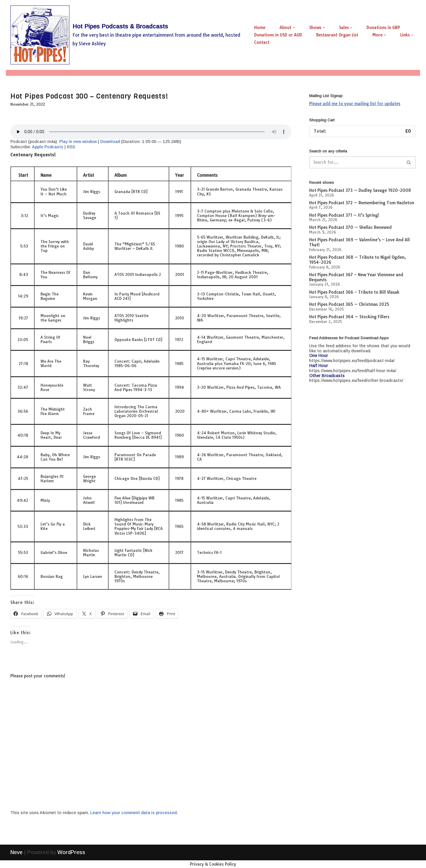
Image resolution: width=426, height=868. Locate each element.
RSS (71, 147)
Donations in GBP (383, 28)
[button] (294, 28)
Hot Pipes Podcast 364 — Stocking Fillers (349, 317)
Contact (262, 42)
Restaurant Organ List (337, 35)
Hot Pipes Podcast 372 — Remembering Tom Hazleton (362, 203)
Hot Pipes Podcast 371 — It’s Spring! (344, 215)
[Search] (356, 162)
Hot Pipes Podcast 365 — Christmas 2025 (349, 304)
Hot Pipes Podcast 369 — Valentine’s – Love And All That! (359, 242)
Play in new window (78, 142)
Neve (16, 860)
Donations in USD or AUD (278, 35)
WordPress (71, 860)
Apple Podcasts (48, 147)
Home (260, 28)
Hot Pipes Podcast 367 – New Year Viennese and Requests (356, 277)
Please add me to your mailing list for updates (355, 104)
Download (110, 142)
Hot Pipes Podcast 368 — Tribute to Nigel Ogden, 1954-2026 (358, 260)
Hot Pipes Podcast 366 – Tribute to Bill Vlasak (354, 292)
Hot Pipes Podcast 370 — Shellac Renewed (350, 227)
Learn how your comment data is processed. (134, 813)
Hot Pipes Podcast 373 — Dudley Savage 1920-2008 (360, 190)
